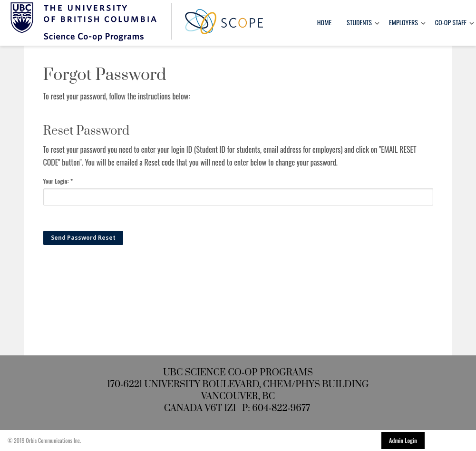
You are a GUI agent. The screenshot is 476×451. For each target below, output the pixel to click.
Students (359, 22)
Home (324, 22)
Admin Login (403, 440)
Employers (403, 22)
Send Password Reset (83, 238)
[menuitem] (324, 23)
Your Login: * (58, 181)
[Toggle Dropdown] (377, 23)
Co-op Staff (451, 22)
